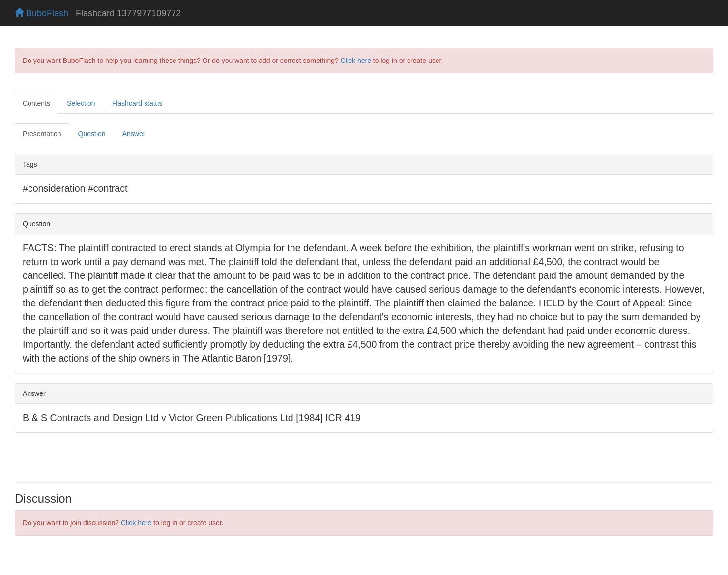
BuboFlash (42, 13)
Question (92, 134)
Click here (356, 61)
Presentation (42, 134)
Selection (81, 103)
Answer (134, 134)
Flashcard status (137, 103)
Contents (36, 103)
